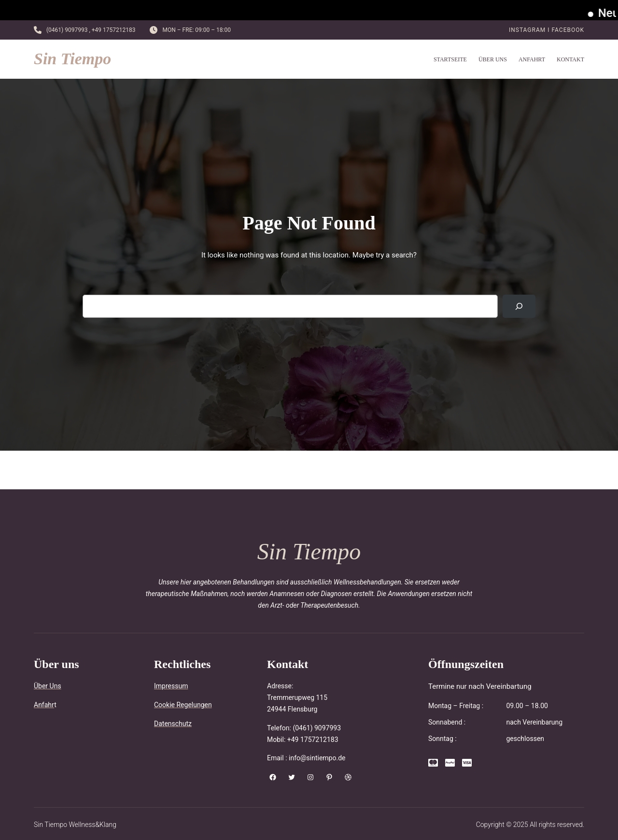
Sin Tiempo (72, 59)
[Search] (519, 306)
